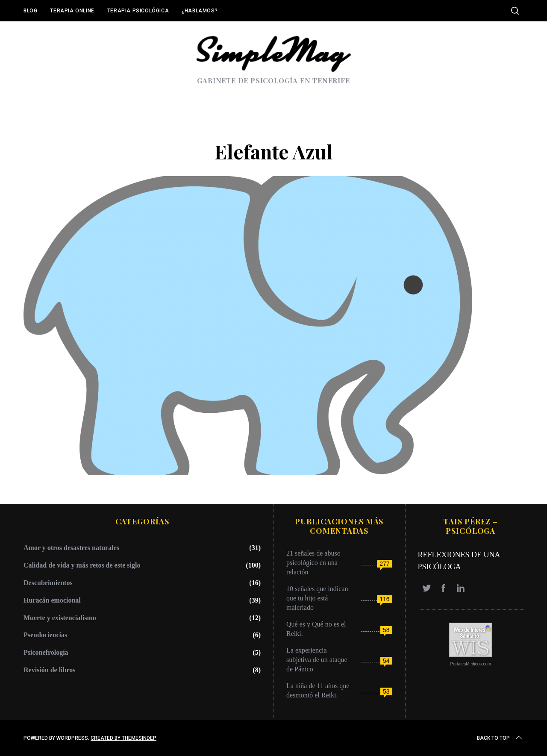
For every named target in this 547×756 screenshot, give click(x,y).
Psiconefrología (46, 652)
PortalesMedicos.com (471, 664)
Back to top (500, 738)
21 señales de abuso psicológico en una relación (313, 563)
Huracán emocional (52, 600)
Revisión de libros (50, 670)
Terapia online (72, 11)
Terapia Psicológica (138, 11)
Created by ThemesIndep (124, 738)
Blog (30, 11)
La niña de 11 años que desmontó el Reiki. (318, 690)
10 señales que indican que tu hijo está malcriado (317, 598)
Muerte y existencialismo (60, 618)
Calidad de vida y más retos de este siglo (82, 565)
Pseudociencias (45, 635)
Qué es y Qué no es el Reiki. (316, 629)
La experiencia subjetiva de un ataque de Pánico (317, 660)
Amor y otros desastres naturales (71, 548)
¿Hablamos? (200, 11)
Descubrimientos (48, 583)
